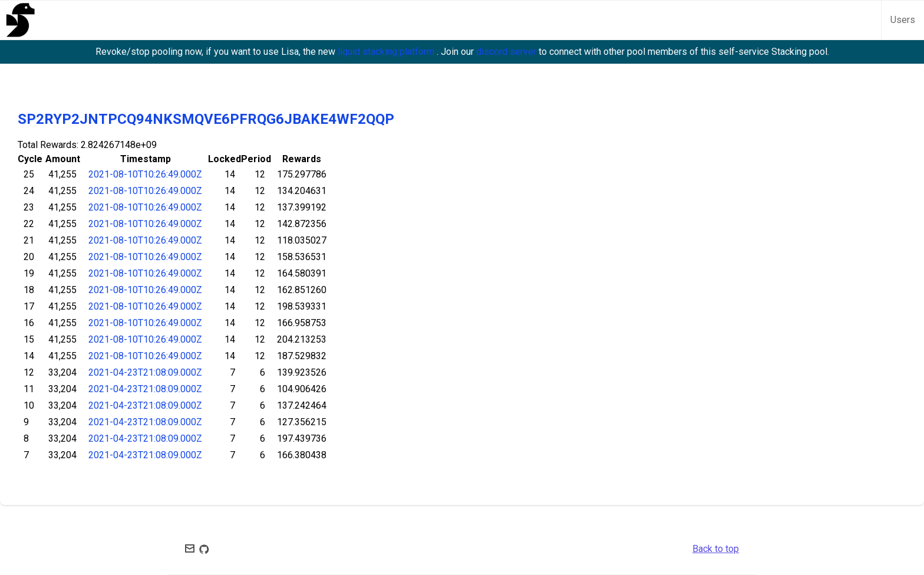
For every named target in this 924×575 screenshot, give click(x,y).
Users (903, 20)
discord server (507, 52)
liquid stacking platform (387, 52)
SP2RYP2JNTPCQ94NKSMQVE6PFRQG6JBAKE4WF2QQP (206, 119)
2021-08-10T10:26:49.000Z (145, 174)
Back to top (716, 549)
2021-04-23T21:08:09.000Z (145, 372)
